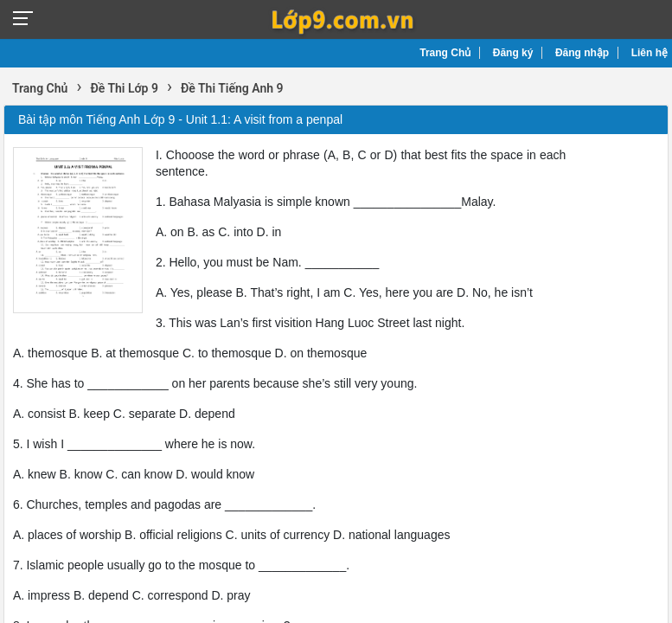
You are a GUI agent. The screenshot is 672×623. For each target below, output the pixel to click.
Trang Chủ (445, 53)
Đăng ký (513, 53)
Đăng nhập (582, 53)
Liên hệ (650, 53)
